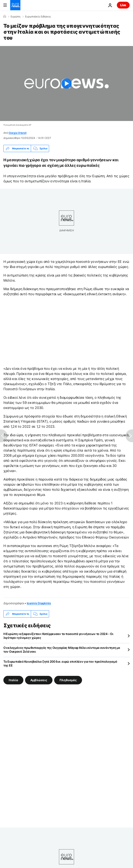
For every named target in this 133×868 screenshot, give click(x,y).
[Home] (5, 16)
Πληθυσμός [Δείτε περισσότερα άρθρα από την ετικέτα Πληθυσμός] (68, 680)
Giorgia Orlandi (18, 133)
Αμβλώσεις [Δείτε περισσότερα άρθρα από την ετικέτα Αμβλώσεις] (39, 680)
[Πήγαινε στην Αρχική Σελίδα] (15, 5)
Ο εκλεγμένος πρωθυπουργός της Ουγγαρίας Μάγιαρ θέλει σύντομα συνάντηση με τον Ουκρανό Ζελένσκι (62, 650)
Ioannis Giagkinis (39, 603)
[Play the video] (66, 83)
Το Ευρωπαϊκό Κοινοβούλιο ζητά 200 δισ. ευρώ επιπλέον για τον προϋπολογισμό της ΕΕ (60, 663)
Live (123, 5)
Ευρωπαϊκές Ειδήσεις (38, 17)
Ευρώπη (16, 17)
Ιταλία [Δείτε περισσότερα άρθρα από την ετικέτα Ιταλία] (13, 680)
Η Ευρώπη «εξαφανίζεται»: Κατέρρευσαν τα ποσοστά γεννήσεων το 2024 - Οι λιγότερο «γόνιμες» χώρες (58, 636)
